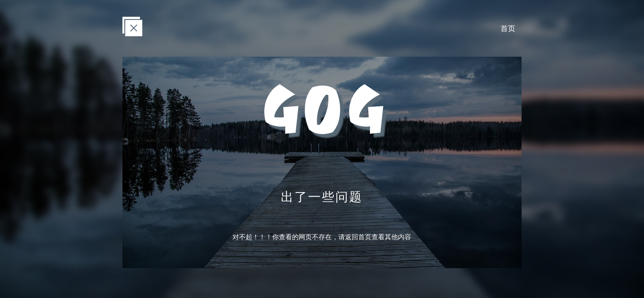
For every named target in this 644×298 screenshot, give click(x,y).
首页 (508, 28)
